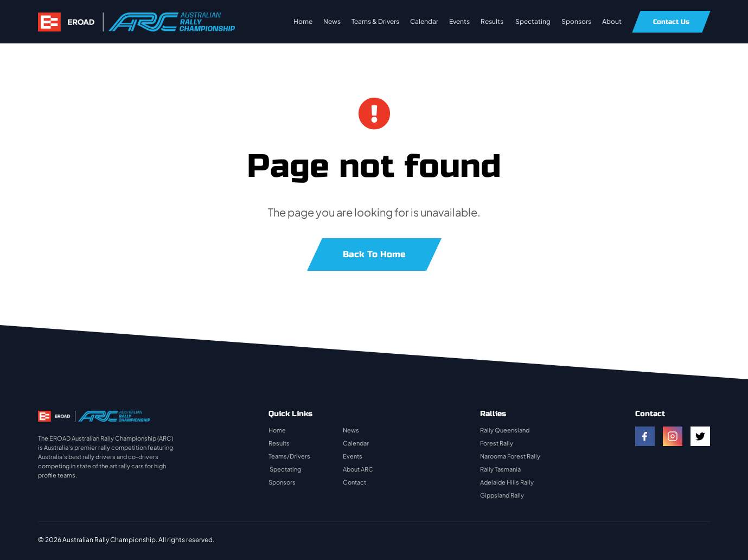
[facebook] (645, 436)
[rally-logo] (136, 18)
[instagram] (673, 436)
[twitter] (700, 436)
